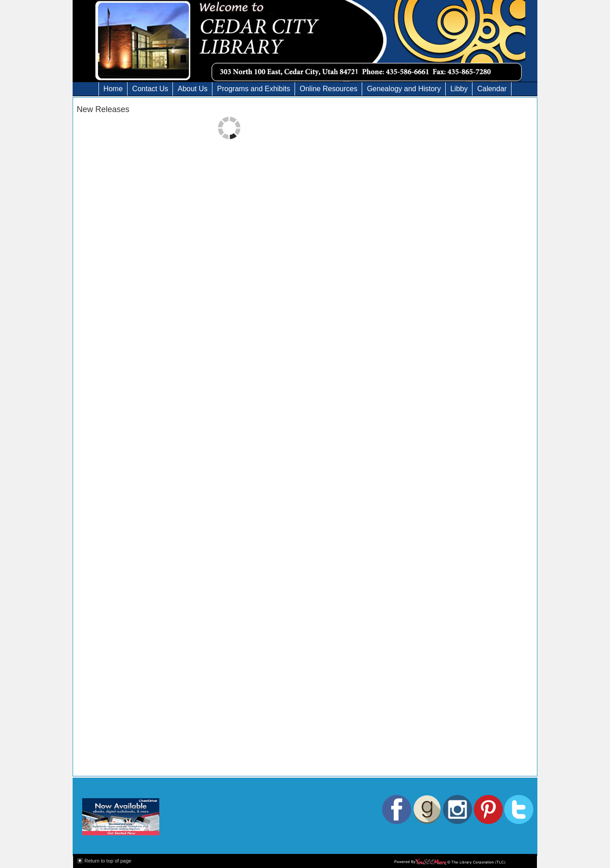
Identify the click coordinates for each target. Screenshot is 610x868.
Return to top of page (108, 861)
